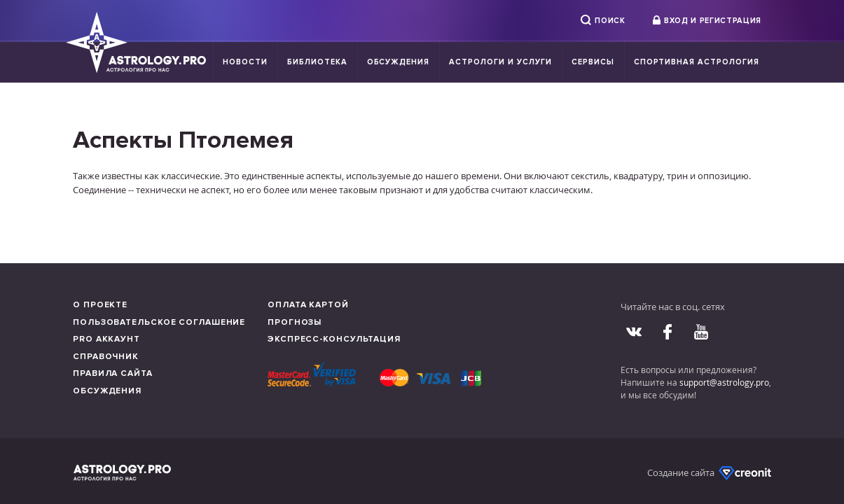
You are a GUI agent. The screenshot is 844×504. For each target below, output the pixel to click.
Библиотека (317, 62)
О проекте (100, 305)
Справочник (106, 357)
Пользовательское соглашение (159, 322)
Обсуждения (399, 62)
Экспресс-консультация (334, 339)
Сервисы (593, 62)
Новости (245, 62)
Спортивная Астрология (697, 62)
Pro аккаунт (106, 339)
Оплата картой (308, 305)
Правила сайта (113, 373)
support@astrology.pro (724, 382)
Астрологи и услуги (500, 62)
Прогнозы (295, 322)
